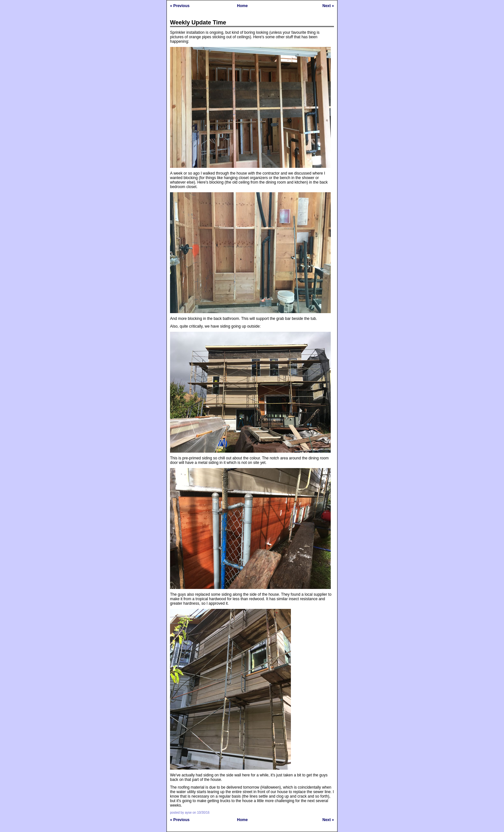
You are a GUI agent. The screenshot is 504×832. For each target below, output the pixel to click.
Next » (328, 6)
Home (242, 6)
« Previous (180, 6)
